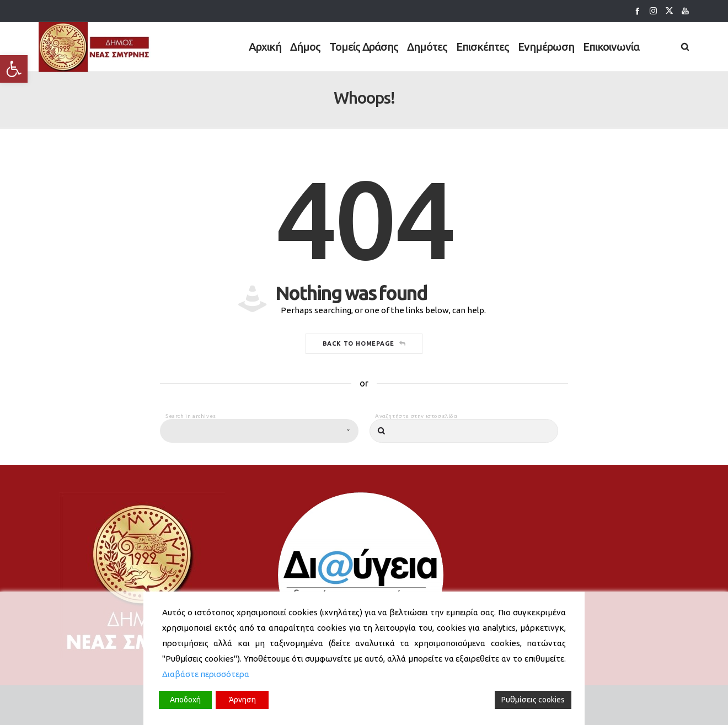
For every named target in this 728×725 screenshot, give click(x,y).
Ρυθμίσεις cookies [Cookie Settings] (533, 700)
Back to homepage (364, 366)
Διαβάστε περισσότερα (206, 674)
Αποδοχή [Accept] (185, 700)
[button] (14, 69)
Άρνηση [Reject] (242, 700)
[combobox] (259, 453)
